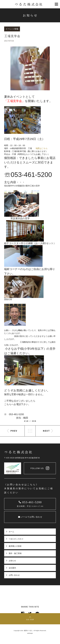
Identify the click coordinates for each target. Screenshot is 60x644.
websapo (30, 633)
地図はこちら (42, 148)
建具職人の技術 (15, 546)
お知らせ (12, 561)
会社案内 (12, 568)
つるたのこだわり (16, 539)
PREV (14, 431)
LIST (30, 431)
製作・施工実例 (15, 553)
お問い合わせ (14, 575)
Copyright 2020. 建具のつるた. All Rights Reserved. (30, 631)
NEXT (46, 431)
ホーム (12, 532)
